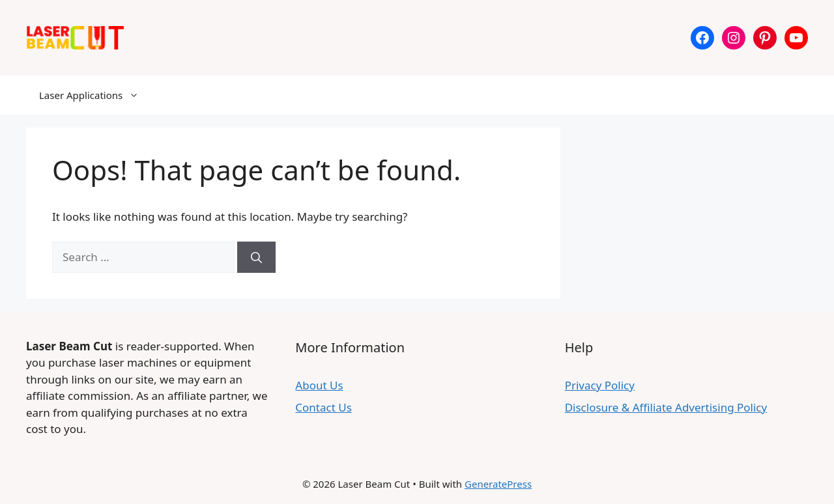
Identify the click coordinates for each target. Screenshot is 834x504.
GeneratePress (498, 484)
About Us (319, 385)
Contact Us (324, 407)
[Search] (256, 257)
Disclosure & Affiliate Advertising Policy (666, 407)
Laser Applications (95, 95)
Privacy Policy (600, 385)
